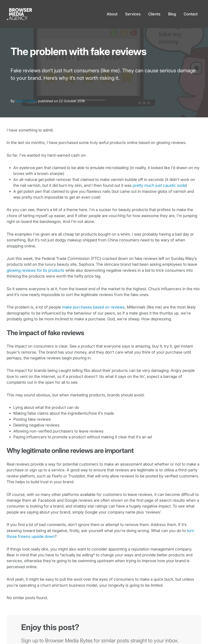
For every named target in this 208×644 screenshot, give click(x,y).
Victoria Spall (26, 101)
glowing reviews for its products (35, 270)
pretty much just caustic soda (159, 185)
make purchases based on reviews (93, 307)
